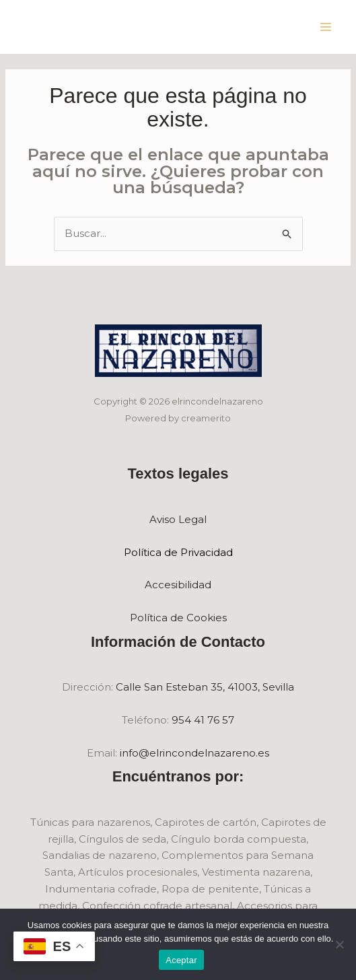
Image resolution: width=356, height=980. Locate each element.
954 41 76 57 (203, 720)
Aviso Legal (178, 519)
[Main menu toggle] (326, 27)
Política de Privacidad (178, 552)
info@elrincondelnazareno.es (194, 753)
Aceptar (181, 960)
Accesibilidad (178, 585)
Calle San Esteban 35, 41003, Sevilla (205, 687)
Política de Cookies (178, 618)
